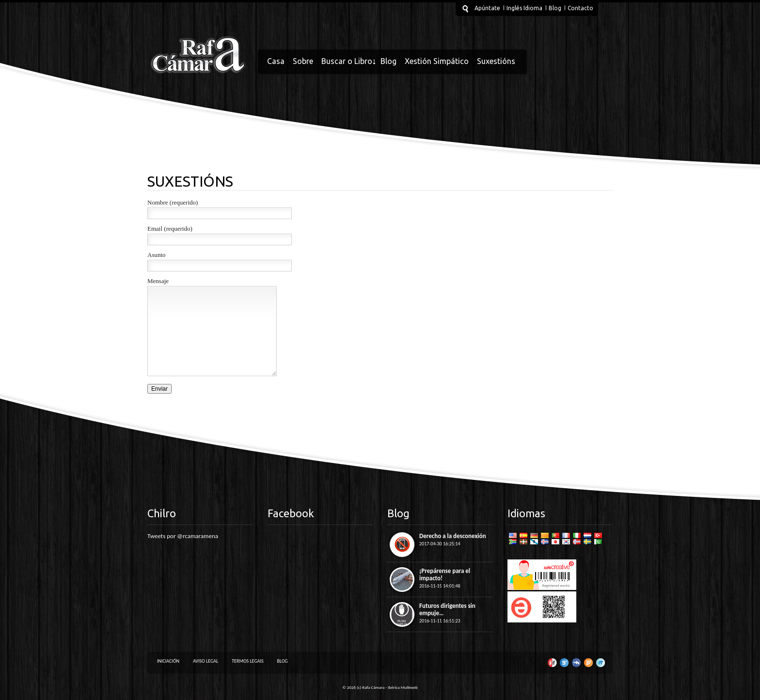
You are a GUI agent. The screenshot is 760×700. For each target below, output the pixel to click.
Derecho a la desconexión (453, 536)
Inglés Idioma (524, 8)
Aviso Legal (206, 661)
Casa (276, 61)
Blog (555, 8)
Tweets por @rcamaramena (183, 536)
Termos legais (247, 661)
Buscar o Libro (347, 61)
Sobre (303, 61)
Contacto (580, 8)
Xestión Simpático (437, 61)
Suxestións (496, 61)
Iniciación (168, 661)
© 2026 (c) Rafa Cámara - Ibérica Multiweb (380, 687)
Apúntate (487, 8)
